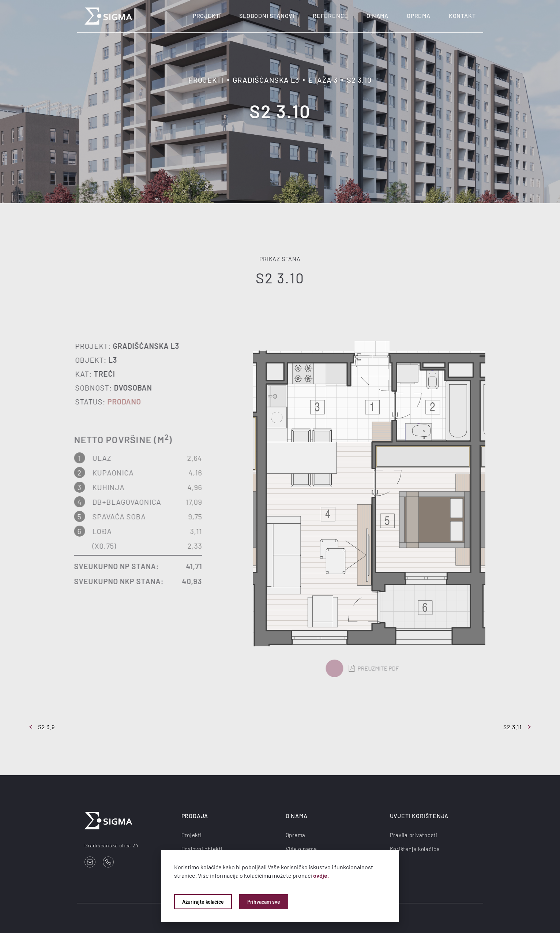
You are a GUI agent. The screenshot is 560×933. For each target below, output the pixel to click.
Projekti (207, 16)
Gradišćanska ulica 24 (112, 845)
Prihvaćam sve (264, 902)
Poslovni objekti (202, 849)
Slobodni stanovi (267, 16)
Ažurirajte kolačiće (203, 902)
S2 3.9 (42, 727)
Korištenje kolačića (415, 849)
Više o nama (301, 849)
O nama (377, 16)
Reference (330, 16)
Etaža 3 (323, 80)
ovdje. (321, 875)
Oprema (419, 16)
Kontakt (462, 16)
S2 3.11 (517, 727)
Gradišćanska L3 (266, 80)
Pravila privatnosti (414, 835)
